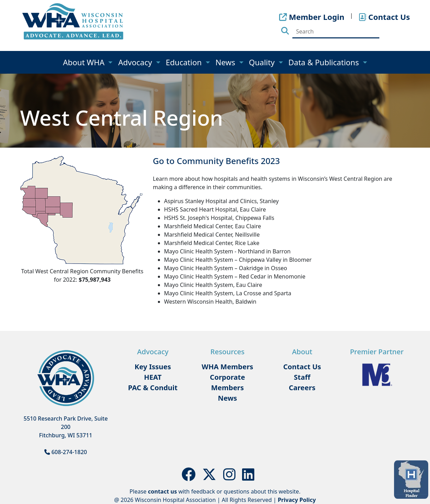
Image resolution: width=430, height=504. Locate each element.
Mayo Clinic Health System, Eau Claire (213, 285)
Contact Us (302, 367)
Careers (302, 388)
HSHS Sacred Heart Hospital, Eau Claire (215, 209)
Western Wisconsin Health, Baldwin (210, 302)
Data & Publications (325, 62)
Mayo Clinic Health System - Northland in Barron (227, 251)
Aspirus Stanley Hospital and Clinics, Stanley (221, 201)
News (226, 62)
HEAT (153, 377)
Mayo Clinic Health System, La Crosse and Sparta (228, 293)
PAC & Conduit (153, 388)
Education (185, 62)
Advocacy (136, 62)
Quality (263, 62)
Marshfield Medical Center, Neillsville (212, 235)
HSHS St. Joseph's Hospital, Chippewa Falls (219, 218)
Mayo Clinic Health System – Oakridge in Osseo (226, 268)
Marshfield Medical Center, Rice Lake (212, 243)
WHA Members (227, 367)
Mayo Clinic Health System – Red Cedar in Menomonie (235, 276)
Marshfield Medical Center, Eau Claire (213, 226)
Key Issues (153, 367)
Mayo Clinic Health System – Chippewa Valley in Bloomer (238, 260)
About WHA (85, 62)
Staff (302, 377)
